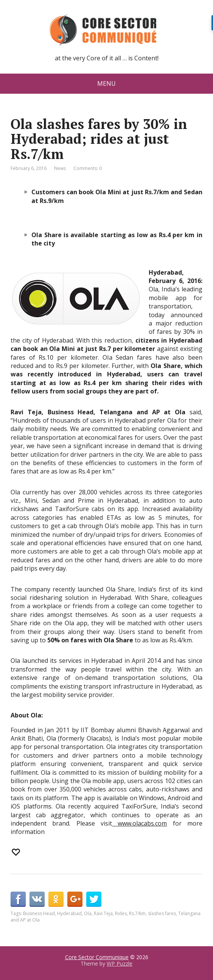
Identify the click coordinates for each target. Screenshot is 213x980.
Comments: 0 (88, 168)
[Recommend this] (17, 852)
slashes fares (162, 913)
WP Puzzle (120, 963)
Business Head (39, 913)
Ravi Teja (103, 913)
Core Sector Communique (97, 957)
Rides (121, 913)
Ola (88, 913)
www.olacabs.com (139, 823)
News (60, 168)
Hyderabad (69, 913)
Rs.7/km (137, 913)
